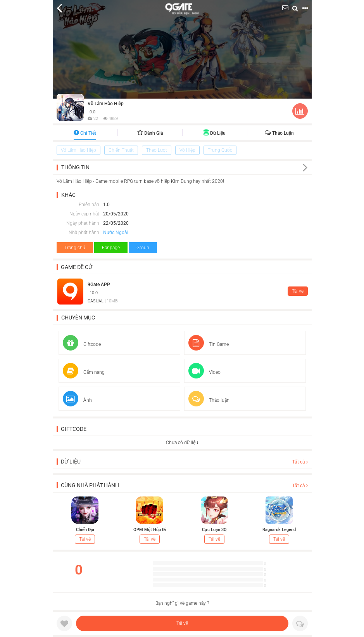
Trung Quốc (220, 150)
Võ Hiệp (187, 150)
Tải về (182, 623)
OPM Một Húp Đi (150, 530)
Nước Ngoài (116, 233)
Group (143, 248)
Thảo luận (279, 133)
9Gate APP (99, 285)
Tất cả (300, 462)
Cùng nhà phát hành (90, 485)
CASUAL (96, 301)
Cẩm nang (84, 372)
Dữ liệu (215, 133)
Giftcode (82, 344)
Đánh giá (150, 133)
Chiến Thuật (121, 150)
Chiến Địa (85, 530)
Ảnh (77, 400)
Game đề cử (77, 267)
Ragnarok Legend (279, 530)
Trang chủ (75, 248)
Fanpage (111, 248)
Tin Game (209, 344)
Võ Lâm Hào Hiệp (106, 104)
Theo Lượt (157, 150)
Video (204, 372)
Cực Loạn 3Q (214, 530)
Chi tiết (85, 133)
